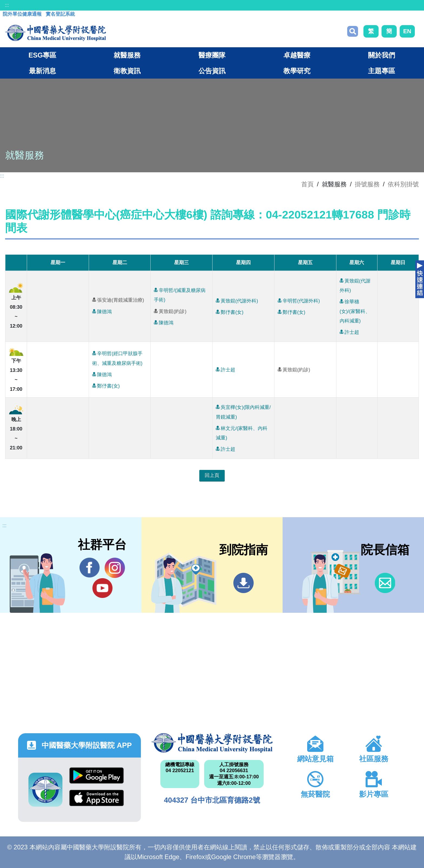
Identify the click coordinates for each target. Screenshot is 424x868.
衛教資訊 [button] (127, 71)
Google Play (97, 776)
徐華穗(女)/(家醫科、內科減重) (355, 310)
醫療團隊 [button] (212, 55)
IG (115, 568)
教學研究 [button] (297, 71)
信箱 (385, 583)
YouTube (102, 588)
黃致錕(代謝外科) (237, 300)
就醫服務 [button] (127, 55)
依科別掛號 (403, 184)
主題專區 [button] (382, 71)
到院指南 (244, 583)
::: (7, 5)
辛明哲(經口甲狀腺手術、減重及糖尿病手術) (117, 357)
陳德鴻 (102, 311)
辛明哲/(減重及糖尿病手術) (180, 294)
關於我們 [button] (382, 55)
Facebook (90, 568)
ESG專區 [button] (42, 55)
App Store (97, 798)
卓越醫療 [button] (297, 55)
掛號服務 (367, 184)
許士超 (349, 332)
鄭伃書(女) (230, 312)
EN (407, 31)
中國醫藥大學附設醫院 (212, 743)
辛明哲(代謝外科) (299, 300)
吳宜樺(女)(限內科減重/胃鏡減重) (243, 411)
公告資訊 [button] (212, 71)
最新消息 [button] (42, 71)
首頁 (307, 184)
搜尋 (353, 31)
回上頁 (212, 475)
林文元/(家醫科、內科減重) (242, 432)
